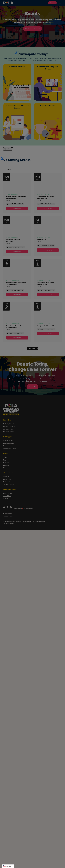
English (7, 866)
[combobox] (8, 866)
